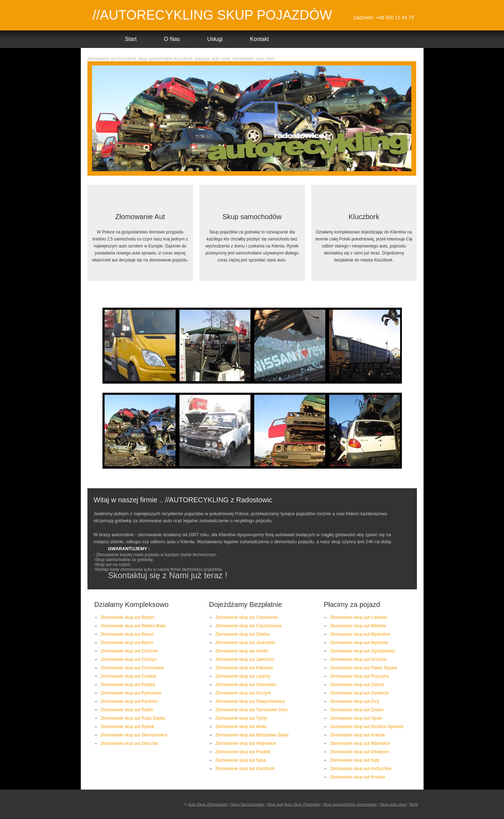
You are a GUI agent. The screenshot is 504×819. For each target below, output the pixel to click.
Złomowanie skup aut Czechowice (132, 668)
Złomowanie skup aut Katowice (244, 668)
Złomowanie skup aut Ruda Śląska (133, 718)
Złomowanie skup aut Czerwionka (247, 617)
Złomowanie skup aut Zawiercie (360, 693)
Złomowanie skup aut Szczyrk (243, 693)
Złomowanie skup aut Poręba (128, 685)
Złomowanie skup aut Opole (356, 718)
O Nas (172, 39)
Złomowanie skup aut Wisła (241, 727)
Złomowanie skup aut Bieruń (127, 634)
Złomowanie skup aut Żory (355, 701)
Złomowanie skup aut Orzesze (358, 659)
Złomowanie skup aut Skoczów (130, 743)
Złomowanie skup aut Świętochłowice (250, 701)
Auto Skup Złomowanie (208, 804)
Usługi (215, 39)
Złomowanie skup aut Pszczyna (360, 676)
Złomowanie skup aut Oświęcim (360, 752)
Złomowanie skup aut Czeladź (129, 676)
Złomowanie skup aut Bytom (127, 643)
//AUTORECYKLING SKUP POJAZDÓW (212, 15)
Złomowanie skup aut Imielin (242, 651)
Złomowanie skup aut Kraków (358, 735)
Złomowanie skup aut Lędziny (243, 676)
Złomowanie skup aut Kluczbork (245, 769)
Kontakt (260, 39)
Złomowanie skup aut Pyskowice (131, 693)
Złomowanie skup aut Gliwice (243, 634)
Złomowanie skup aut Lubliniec (359, 617)
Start (131, 39)
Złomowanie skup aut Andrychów (361, 769)
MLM (414, 804)
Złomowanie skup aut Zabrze (357, 685)
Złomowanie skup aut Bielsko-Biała (133, 626)
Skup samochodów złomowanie (350, 804)
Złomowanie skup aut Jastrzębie (245, 643)
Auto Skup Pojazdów (302, 804)
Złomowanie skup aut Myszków (359, 643)
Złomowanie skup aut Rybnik (127, 727)
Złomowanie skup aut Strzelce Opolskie (367, 727)
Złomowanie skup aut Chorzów (129, 651)
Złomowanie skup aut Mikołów (358, 626)
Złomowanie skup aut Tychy (241, 718)
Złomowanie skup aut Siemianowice (134, 735)
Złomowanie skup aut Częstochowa (249, 626)
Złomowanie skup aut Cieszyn (129, 659)
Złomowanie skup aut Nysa (241, 760)
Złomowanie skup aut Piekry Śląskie (364, 668)
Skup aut (274, 804)
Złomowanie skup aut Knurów (358, 777)
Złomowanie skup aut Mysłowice (360, 634)
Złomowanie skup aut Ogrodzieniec (363, 651)
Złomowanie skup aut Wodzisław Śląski (252, 735)
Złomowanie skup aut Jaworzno (245, 659)
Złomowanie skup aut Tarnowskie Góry (251, 710)
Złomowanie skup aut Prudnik (243, 752)
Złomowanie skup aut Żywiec (357, 710)
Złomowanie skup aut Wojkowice (246, 743)
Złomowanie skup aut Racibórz (129, 701)
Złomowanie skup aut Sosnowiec (246, 685)
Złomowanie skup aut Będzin (127, 617)
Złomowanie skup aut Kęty (355, 760)
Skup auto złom (393, 804)
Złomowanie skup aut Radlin (127, 710)
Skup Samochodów (247, 804)
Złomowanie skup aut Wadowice (360, 743)
